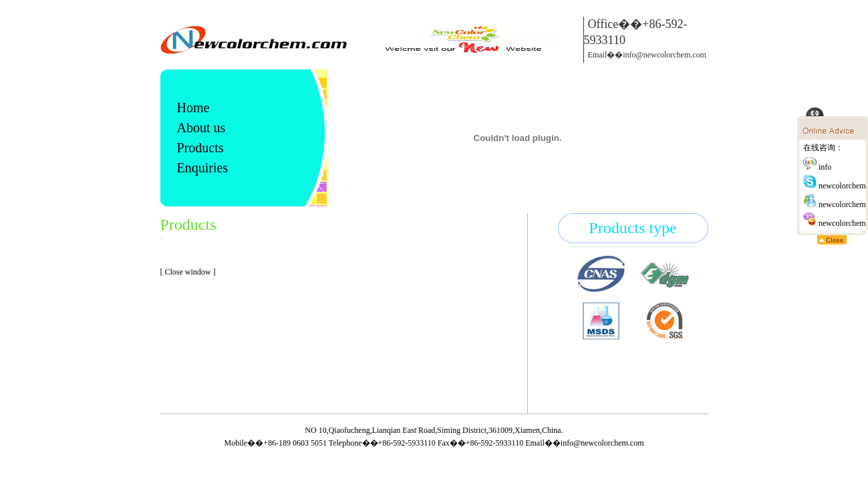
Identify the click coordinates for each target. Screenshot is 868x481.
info (817, 167)
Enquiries (203, 168)
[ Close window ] (188, 272)
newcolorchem (835, 186)
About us (201, 128)
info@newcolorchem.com (602, 443)
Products (200, 148)
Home (193, 108)
